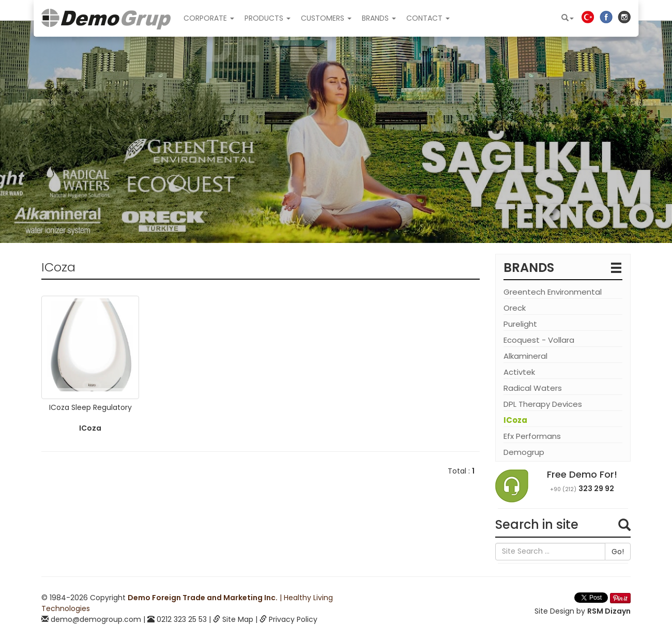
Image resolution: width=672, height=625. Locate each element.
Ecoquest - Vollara (539, 340)
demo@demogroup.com (96, 619)
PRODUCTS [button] (268, 18)
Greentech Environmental (553, 292)
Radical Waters (533, 388)
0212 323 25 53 (182, 619)
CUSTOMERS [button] (326, 18)
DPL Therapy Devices (543, 404)
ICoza (515, 420)
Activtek (519, 372)
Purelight (520, 324)
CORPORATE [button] (209, 18)
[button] (568, 18)
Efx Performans (532, 436)
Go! (618, 552)
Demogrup (524, 452)
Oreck (515, 308)
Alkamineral (525, 356)
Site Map (238, 619)
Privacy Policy (293, 619)
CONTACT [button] (428, 18)
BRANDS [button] (379, 18)
